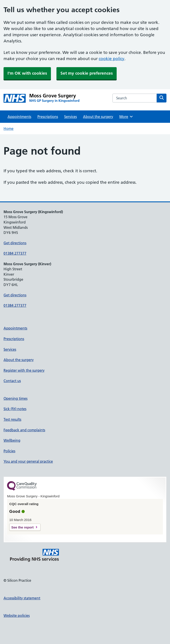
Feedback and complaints (24, 430)
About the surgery (98, 117)
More (126, 117)
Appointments (19, 117)
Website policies (17, 616)
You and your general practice (28, 461)
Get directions (15, 243)
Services (71, 117)
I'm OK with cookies (27, 73)
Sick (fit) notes (15, 409)
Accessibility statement (22, 598)
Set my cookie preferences (87, 73)
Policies (9, 451)
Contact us (12, 381)
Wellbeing (12, 440)
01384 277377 (15, 253)
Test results (12, 419)
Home (9, 129)
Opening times (15, 398)
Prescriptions (48, 117)
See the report (22, 527)
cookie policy (112, 59)
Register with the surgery (24, 370)
